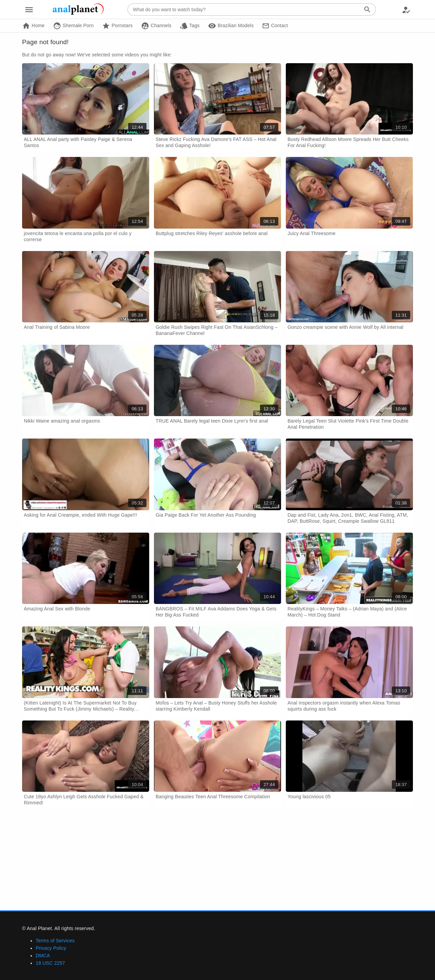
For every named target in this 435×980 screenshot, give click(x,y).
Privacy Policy (51, 948)
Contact (275, 26)
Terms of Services (55, 941)
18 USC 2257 (50, 963)
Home (33, 26)
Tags (190, 26)
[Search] (367, 10)
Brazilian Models (231, 26)
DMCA (43, 956)
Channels (156, 26)
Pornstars (117, 26)
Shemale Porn (73, 26)
